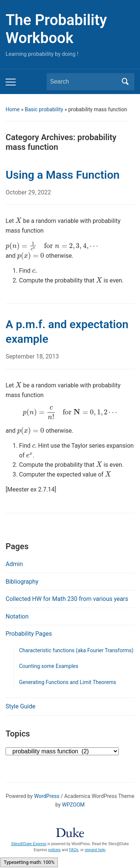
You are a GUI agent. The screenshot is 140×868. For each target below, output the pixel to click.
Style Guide (21, 706)
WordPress (47, 796)
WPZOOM (73, 805)
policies (54, 850)
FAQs (74, 850)
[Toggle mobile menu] (11, 82)
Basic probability (44, 109)
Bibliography (22, 582)
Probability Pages (29, 634)
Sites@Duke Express (29, 844)
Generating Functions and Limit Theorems (68, 682)
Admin (14, 564)
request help (95, 850)
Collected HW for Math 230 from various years (67, 599)
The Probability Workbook (56, 29)
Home (13, 109)
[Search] (84, 82)
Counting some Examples (49, 666)
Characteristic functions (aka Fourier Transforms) (76, 650)
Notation (17, 616)
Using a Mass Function (63, 175)
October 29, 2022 (28, 192)
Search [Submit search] (125, 82)
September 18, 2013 (32, 356)
